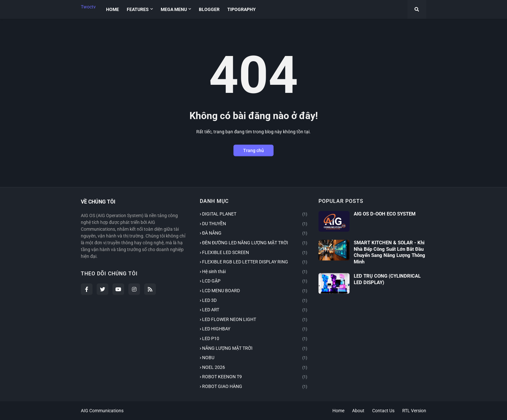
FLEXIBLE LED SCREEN (255, 253)
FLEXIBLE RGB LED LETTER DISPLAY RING (255, 262)
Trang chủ (253, 150)
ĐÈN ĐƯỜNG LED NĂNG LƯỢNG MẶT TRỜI (255, 243)
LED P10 (255, 339)
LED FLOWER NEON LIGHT (255, 320)
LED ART (255, 310)
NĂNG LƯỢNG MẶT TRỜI (255, 349)
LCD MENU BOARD (255, 291)
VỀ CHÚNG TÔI (98, 202)
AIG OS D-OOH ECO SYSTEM (385, 214)
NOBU (255, 358)
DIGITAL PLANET (255, 215)
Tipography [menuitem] (242, 9)
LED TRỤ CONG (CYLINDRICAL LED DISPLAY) (387, 279)
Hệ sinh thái (255, 272)
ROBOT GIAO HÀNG (255, 387)
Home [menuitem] (113, 9)
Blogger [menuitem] (209, 9)
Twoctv (88, 7)
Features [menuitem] (138, 9)
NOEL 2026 (255, 368)
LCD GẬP (255, 282)
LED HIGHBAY (255, 329)
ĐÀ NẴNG (255, 234)
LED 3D (255, 301)
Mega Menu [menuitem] (174, 9)
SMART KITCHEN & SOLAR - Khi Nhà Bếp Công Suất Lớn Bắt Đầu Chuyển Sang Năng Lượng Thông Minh (389, 252)
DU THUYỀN (255, 224)
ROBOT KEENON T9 (255, 377)
